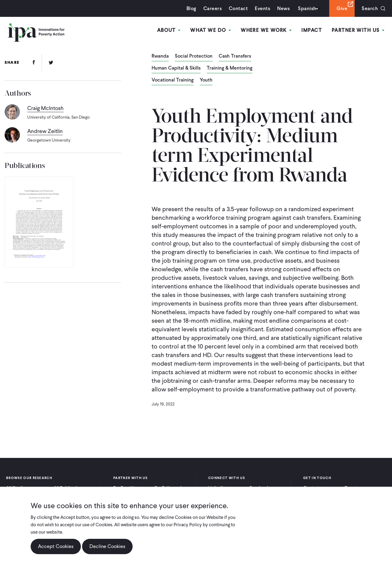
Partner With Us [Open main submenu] (358, 30)
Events (262, 8)
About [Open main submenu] (169, 30)
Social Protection (194, 56)
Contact (238, 8)
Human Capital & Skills (176, 68)
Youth (206, 80)
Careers (213, 8)
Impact (312, 30)
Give (342, 8)
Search (370, 8)
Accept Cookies (56, 546)
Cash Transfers (235, 56)
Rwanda (160, 56)
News (283, 8)
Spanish (307, 8)
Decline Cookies (107, 546)
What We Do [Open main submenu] (211, 30)
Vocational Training (173, 80)
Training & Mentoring (230, 68)
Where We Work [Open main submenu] (266, 30)
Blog (191, 8)
